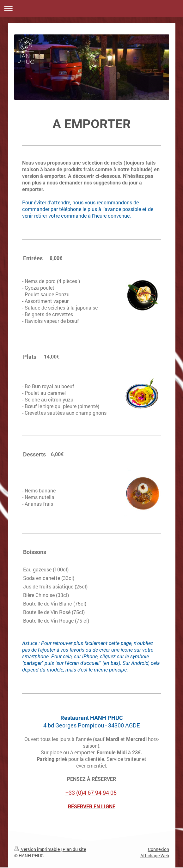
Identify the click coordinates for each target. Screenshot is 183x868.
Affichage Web (155, 856)
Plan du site (74, 849)
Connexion (159, 849)
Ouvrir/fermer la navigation (91, 8)
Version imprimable (37, 849)
